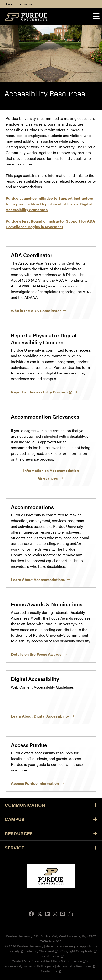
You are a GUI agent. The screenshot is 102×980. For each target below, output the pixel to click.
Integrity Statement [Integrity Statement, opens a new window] (42, 951)
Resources (51, 833)
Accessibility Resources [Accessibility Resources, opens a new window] (76, 966)
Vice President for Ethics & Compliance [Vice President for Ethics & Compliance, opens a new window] (55, 961)
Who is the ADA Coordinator (36, 311)
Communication (51, 805)
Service (51, 848)
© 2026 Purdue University (24, 946)
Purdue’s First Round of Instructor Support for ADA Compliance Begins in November (50, 224)
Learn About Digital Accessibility (40, 716)
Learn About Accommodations (38, 580)
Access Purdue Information (35, 783)
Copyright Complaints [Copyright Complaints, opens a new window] (78, 951)
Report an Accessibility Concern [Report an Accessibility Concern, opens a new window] (41, 392)
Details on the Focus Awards (36, 654)
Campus (51, 819)
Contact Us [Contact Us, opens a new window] (51, 971)
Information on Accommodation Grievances (51, 474)
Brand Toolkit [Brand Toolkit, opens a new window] (52, 956)
